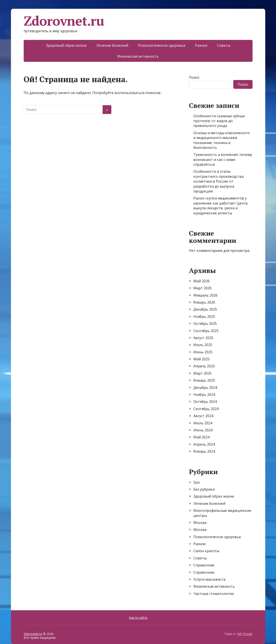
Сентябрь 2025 (206, 331)
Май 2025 (201, 359)
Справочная (204, 565)
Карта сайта (138, 618)
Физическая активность (138, 56)
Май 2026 (201, 281)
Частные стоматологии (214, 594)
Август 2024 (203, 416)
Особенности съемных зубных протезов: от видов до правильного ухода (219, 121)
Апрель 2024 (204, 444)
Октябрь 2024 (205, 402)
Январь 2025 (204, 380)
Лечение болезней (112, 45)
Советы (224, 45)
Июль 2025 (203, 345)
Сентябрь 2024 (206, 409)
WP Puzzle (245, 634)
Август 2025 (203, 338)
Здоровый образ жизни (66, 45)
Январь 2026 (204, 302)
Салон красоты (206, 551)
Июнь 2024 (203, 430)
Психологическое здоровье (162, 45)
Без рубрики (204, 489)
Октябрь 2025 (205, 324)
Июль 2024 (203, 423)
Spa (196, 482)
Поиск (194, 77)
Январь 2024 (204, 451)
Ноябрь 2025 (204, 317)
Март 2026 (202, 288)
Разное (201, 45)
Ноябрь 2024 (204, 395)
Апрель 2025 (204, 366)
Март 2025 (202, 373)
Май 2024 (201, 437)
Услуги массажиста (209, 579)
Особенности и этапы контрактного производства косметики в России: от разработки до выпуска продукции (218, 181)
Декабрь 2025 (205, 309)
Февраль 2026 (205, 295)
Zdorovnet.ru (64, 21)
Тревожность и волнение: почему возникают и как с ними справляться (223, 159)
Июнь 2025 (203, 352)
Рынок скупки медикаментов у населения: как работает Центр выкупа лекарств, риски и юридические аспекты (221, 205)
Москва (200, 523)
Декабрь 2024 (205, 388)
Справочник (204, 572)
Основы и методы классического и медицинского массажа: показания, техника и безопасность (222, 140)
